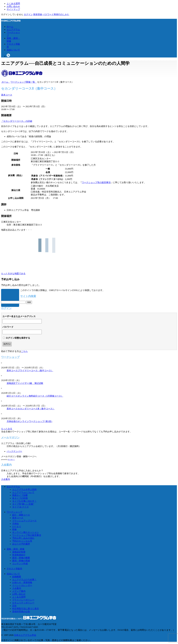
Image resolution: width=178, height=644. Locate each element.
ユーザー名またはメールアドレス (19, 316)
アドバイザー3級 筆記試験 (29, 383)
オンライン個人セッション (25, 532)
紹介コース (12, 396)
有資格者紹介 (19, 555)
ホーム (10, 27)
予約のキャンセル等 (22, 541)
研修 (14, 529)
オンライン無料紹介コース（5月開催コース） (40, 396)
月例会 (10, 421)
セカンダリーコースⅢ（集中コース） (36, 409)
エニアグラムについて (23, 492)
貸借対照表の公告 (21, 611)
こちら (24, 351)
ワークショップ (14, 512)
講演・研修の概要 (21, 558)
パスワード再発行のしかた (56, 14)
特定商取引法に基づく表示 (25, 609)
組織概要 (17, 577)
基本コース (7, 95)
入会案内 (6, 479)
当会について (13, 50)
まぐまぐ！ (11, 459)
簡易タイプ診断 (20, 495)
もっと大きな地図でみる (13, 274)
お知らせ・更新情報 (22, 582)
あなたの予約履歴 (21, 544)
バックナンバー (14, 451)
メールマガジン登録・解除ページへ (19, 456)
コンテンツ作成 (20, 564)
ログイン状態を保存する (18, 338)
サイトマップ (13, 9)
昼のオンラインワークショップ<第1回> (33, 421)
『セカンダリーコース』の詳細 (17, 121)
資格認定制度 (19, 552)
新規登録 (38, 14)
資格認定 (11, 383)
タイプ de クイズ (20, 507)
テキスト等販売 (14, 569)
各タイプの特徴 (20, 498)
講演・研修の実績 (21, 561)
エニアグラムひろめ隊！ (24, 580)
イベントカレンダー (22, 585)
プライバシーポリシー (23, 600)
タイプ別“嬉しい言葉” (23, 504)
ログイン (28, 14)
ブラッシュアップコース (24, 521)
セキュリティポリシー (23, 603)
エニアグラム (13, 29)
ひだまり (17, 526)
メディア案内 (19, 591)
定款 (14, 606)
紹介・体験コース (21, 515)
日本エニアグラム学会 (25, 635)
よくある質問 (13, 4)
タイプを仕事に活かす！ (24, 501)
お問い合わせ (13, 6)
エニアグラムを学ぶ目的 (24, 489)
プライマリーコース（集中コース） (35, 370)
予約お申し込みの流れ (23, 538)
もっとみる (7, 429)
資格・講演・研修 (16, 549)
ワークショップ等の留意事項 (96, 182)
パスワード (8, 327)
